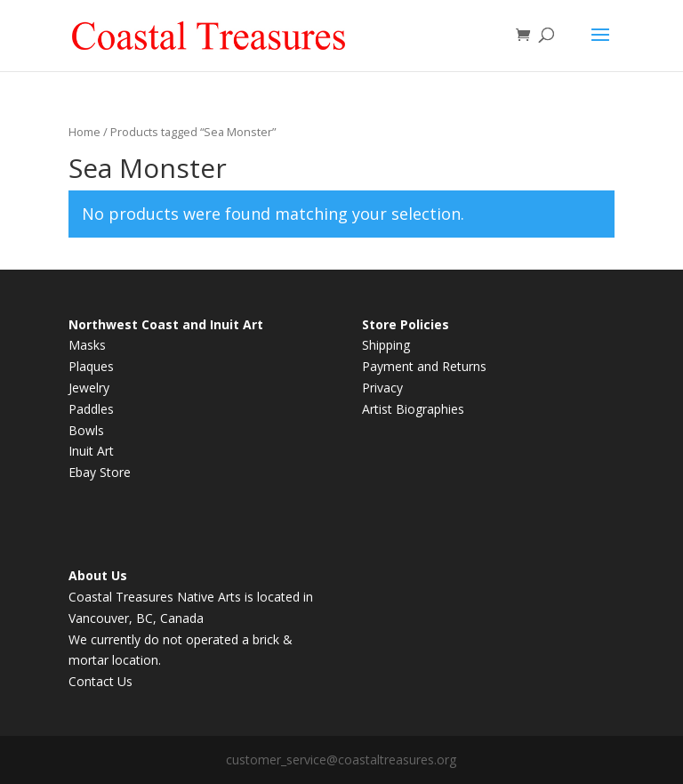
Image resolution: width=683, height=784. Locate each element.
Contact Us (100, 681)
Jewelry (89, 388)
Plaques (91, 366)
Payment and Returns (424, 366)
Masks (87, 345)
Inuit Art (91, 451)
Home (84, 132)
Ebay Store (100, 472)
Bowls (86, 430)
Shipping (386, 345)
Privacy (382, 388)
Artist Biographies (413, 409)
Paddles (91, 409)
